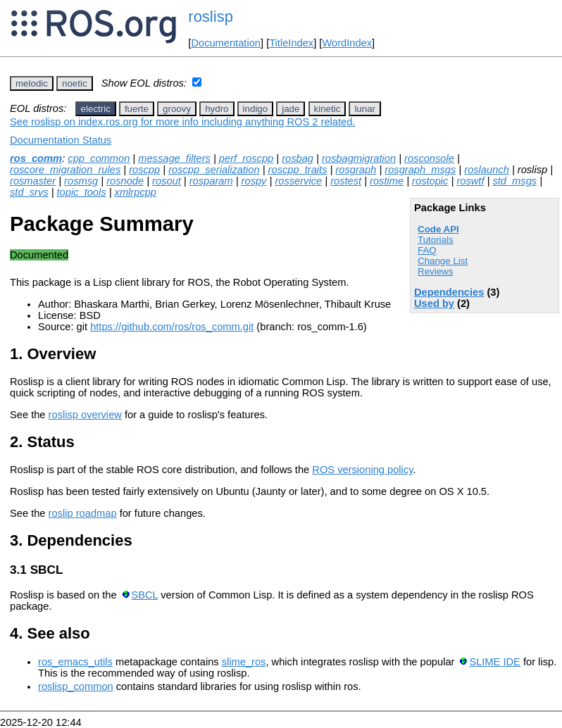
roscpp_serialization (214, 170)
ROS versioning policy (362, 470)
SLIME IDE (495, 662)
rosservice (298, 181)
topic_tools (82, 192)
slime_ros (244, 662)
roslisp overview (85, 415)
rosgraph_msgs (420, 170)
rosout (167, 181)
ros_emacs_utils (75, 662)
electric (96, 109)
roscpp (144, 170)
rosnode (125, 181)
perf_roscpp (246, 158)
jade (291, 109)
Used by (434, 303)
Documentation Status (61, 140)
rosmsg (81, 181)
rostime (387, 181)
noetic (75, 83)
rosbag (298, 158)
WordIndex (347, 43)
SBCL (144, 595)
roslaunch (487, 170)
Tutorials (436, 240)
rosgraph (356, 170)
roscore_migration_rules (65, 170)
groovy (177, 109)
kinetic (327, 109)
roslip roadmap (83, 513)
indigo (256, 109)
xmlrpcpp (136, 192)
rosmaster (33, 181)
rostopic (430, 181)
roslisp (211, 17)
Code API (438, 229)
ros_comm (36, 158)
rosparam (211, 181)
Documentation (226, 43)
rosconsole (429, 158)
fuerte (137, 109)
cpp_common (99, 158)
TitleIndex (291, 43)
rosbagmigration (359, 158)
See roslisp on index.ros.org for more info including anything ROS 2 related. (182, 122)
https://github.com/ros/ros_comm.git (172, 327)
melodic (32, 83)
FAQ (427, 250)
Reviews (435, 271)
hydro (217, 109)
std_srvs (29, 192)
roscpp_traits (298, 170)
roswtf (470, 181)
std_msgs (514, 181)
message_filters (174, 158)
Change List (443, 261)
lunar (365, 109)
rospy (254, 181)
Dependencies (449, 292)
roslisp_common (76, 686)
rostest (346, 181)
